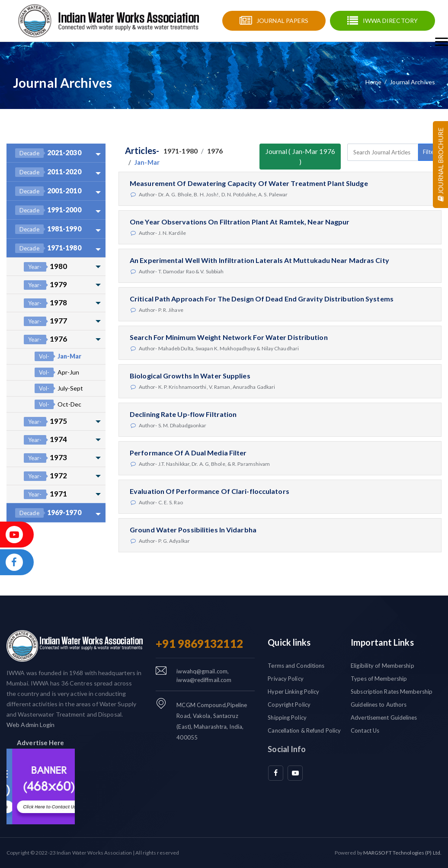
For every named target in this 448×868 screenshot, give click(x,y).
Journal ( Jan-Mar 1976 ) (300, 156)
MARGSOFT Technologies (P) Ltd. (402, 853)
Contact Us (365, 730)
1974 (45, 440)
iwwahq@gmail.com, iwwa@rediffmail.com (204, 676)
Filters (431, 152)
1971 (45, 494)
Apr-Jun (57, 372)
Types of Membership (379, 679)
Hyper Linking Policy (293, 692)
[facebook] (276, 773)
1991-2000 (48, 210)
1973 (45, 458)
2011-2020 (48, 172)
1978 (45, 303)
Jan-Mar (58, 356)
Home (373, 82)
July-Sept (59, 388)
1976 (45, 339)
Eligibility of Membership (382, 666)
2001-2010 (48, 191)
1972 (45, 476)
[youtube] (295, 773)
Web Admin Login (31, 725)
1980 (45, 267)
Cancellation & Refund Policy (304, 730)
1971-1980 (48, 248)
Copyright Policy (289, 705)
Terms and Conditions (296, 666)
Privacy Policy (285, 679)
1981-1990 (48, 229)
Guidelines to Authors (379, 705)
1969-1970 (48, 513)
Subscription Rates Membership (392, 692)
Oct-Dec (58, 404)
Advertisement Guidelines (384, 717)
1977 (45, 321)
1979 (45, 285)
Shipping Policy (287, 717)
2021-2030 (48, 153)
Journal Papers (282, 21)
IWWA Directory (390, 21)
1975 (45, 421)
